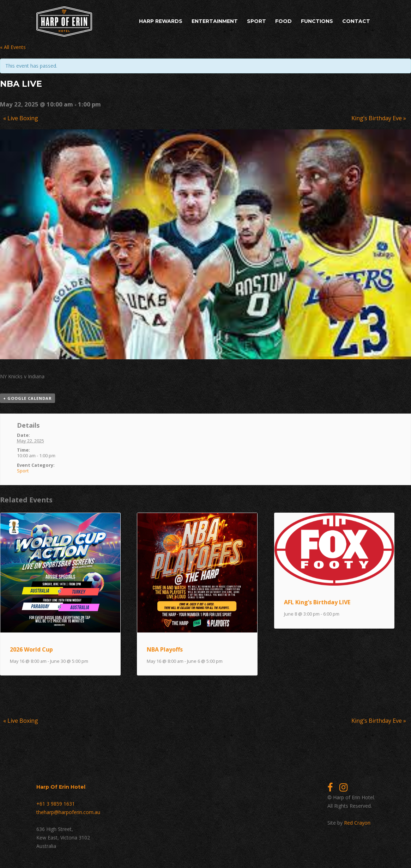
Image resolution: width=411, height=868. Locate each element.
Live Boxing (21, 118)
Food (283, 21)
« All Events (13, 47)
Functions (317, 21)
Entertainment (215, 21)
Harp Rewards (161, 21)
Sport (256, 21)
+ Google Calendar (28, 398)
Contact (356, 21)
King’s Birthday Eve (379, 118)
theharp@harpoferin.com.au (68, 812)
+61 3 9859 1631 (56, 804)
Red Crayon (357, 823)
